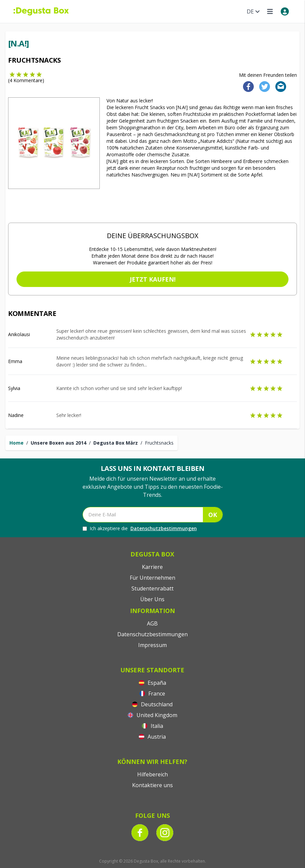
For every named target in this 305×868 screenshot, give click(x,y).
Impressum (152, 645)
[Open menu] (270, 11)
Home (17, 443)
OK (213, 515)
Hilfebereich (152, 774)
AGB (152, 623)
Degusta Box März (116, 443)
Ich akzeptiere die (140, 528)
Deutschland (152, 704)
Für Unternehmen (152, 578)
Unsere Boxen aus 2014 (58, 443)
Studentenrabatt (152, 588)
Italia (152, 726)
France (152, 694)
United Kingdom (152, 715)
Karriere (152, 567)
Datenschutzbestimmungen (164, 528)
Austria (152, 737)
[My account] (285, 11)
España (152, 683)
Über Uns (152, 599)
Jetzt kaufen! (153, 279)
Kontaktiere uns (152, 785)
